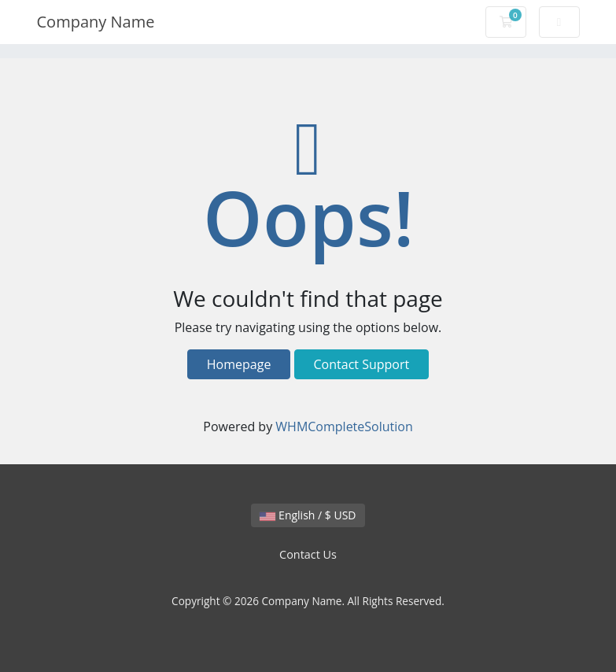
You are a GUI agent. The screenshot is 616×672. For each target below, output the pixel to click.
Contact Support (362, 364)
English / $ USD (308, 515)
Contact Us (308, 554)
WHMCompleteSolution (344, 426)
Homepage (239, 364)
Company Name (96, 22)
